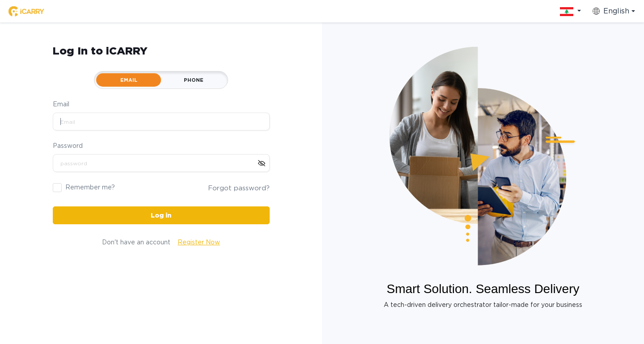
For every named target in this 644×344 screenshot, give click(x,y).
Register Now (199, 242)
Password (68, 146)
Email (61, 104)
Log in (161, 215)
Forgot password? (239, 188)
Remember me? (90, 187)
